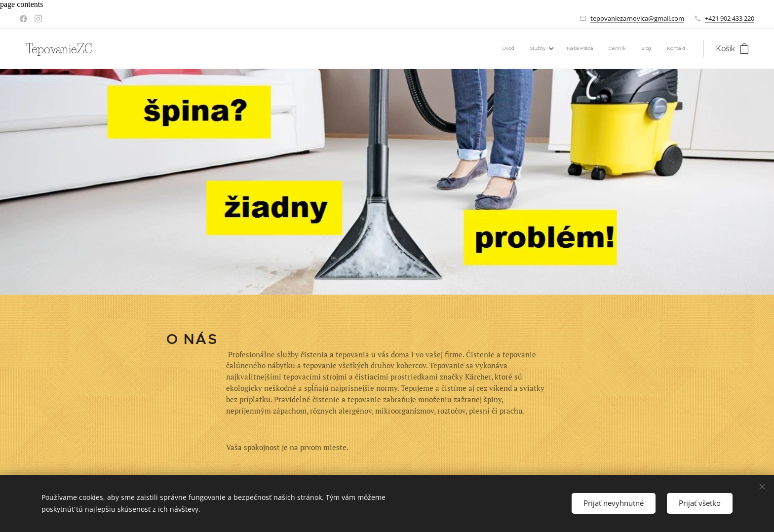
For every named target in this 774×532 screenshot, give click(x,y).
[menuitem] (604, 49)
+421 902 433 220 (730, 18)
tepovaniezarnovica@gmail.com (637, 18)
